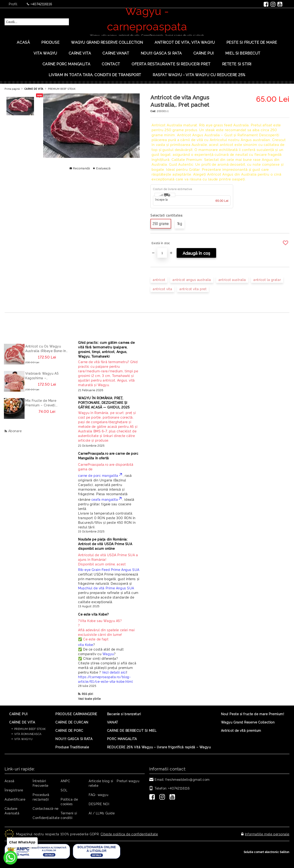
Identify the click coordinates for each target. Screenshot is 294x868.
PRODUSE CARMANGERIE (76, 714)
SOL (64, 790)
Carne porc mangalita (66, 64)
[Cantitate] (162, 253)
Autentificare (15, 799)
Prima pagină (12, 89)
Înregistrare (14, 790)
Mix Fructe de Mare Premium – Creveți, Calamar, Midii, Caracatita (46, 403)
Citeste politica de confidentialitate (129, 834)
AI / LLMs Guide (102, 813)
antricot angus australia (192, 279)
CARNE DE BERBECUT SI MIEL (132, 730)
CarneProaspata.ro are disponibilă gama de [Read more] (106, 467)
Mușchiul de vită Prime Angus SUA (106, 588)
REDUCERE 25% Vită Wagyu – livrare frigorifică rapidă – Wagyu (159, 747)
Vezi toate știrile (89, 699)
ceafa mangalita (107, 499)
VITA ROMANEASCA (28, 734)
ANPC (65, 781)
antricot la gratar (267, 279)
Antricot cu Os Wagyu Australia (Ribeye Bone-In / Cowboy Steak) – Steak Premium (46, 348)
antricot (159, 279)
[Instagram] (163, 797)
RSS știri (88, 694)
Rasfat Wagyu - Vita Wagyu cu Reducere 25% (199, 75)
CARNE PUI (18, 714)
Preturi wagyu (128, 781)
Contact (111, 64)
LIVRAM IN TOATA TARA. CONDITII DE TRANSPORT (95, 75)
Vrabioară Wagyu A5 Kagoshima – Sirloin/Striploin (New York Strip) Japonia (47, 376)
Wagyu (108, 654)
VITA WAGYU (45, 53)
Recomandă (81, 168)
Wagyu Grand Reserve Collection (107, 42)
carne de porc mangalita (100, 475)
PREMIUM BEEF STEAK (62, 89)
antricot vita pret (193, 289)
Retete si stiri (237, 64)
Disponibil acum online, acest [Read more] (109, 559)
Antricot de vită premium (241, 730)
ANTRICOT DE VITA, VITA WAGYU (185, 42)
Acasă (23, 42)
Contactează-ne (46, 808)
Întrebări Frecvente (41, 783)
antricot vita (162, 289)
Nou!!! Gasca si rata (161, 53)
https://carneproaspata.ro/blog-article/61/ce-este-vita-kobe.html (105, 679)
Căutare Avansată (12, 811)
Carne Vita (80, 53)
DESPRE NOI (99, 804)
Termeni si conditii (69, 815)
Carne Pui (204, 53)
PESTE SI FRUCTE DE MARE (252, 42)
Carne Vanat (116, 53)
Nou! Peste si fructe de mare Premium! (253, 714)
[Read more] (109, 373)
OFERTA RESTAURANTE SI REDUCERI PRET (171, 64)
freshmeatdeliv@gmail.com (187, 779)
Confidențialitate (46, 817)
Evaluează (103, 168)
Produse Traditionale (72, 747)
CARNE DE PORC (69, 730)
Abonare (15, 431)
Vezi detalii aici (114, 672)
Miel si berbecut (243, 53)
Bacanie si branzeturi (124, 714)
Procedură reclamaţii (41, 797)
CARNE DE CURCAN (72, 722)
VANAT (113, 722)
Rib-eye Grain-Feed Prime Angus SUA (109, 569)
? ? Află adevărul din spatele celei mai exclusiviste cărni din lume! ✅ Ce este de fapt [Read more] (106, 630)
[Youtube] (173, 797)
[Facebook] (153, 797)
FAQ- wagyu (99, 794)
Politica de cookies (69, 801)
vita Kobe (86, 644)
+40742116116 (41, 4)
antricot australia (232, 279)
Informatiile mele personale (267, 834)
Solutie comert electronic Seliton (267, 852)
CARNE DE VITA (34, 89)
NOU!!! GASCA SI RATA (74, 739)
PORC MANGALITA (122, 739)
